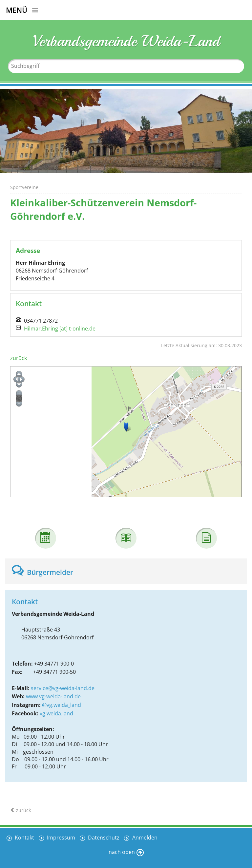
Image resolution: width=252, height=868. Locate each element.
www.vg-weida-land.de (53, 696)
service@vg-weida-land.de (63, 688)
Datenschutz (103, 838)
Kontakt (24, 838)
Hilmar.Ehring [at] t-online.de (60, 329)
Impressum (60, 838)
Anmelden (144, 838)
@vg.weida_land (62, 705)
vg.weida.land (56, 713)
